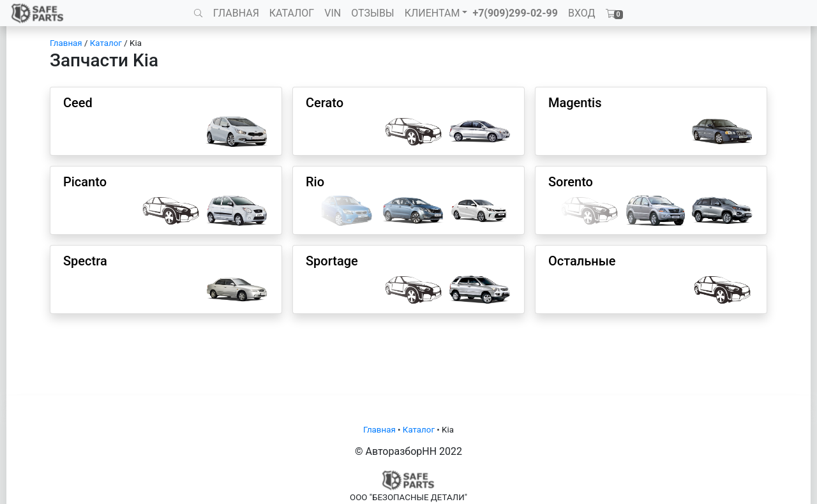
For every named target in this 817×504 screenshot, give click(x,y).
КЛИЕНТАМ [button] (432, 13)
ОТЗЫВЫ (372, 13)
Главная (66, 43)
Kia (136, 43)
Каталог (106, 43)
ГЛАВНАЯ (236, 13)
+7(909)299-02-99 (515, 13)
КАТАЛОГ (292, 13)
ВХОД (582, 13)
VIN (333, 13)
